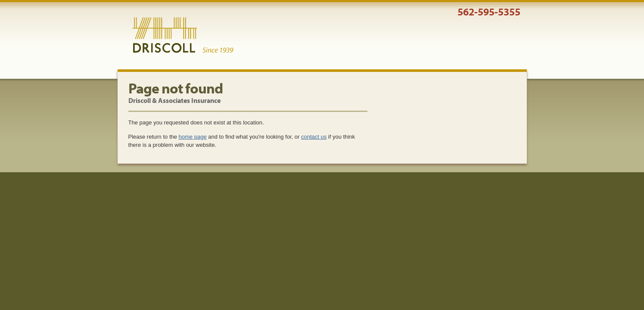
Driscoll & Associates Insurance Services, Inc (183, 35)
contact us (314, 137)
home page (193, 137)
